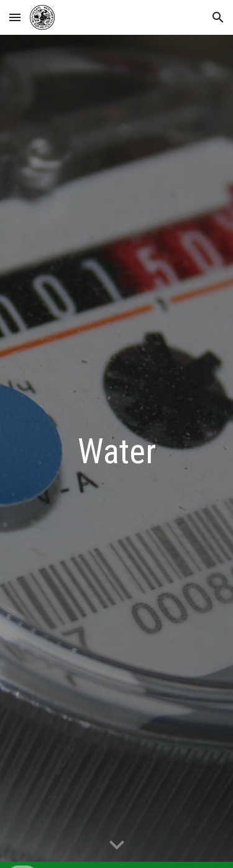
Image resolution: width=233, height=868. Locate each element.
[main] (117, 451)
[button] (15, 17)
